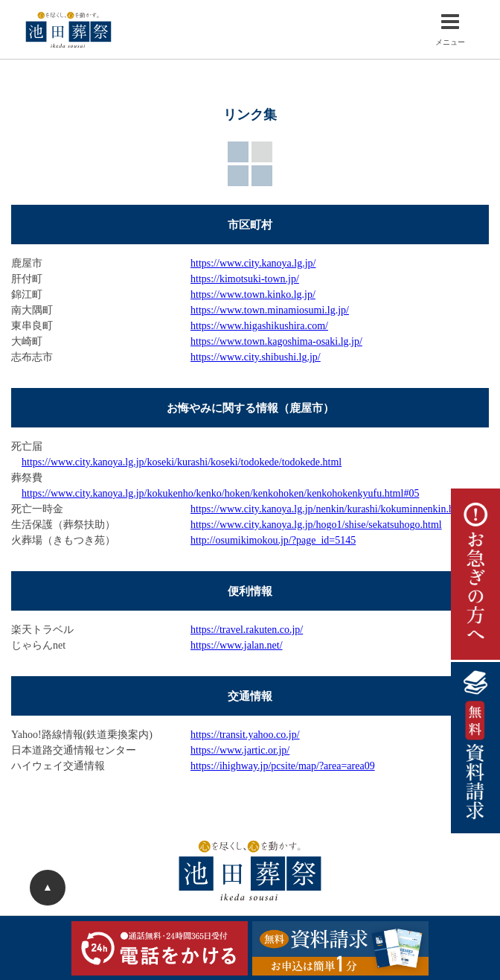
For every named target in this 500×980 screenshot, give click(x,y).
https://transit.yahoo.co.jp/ (245, 735)
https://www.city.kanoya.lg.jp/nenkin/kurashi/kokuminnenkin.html (329, 509)
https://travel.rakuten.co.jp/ (247, 630)
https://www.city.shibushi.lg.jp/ (256, 357)
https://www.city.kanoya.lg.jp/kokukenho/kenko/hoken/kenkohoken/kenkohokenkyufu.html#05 (220, 493)
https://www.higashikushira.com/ (259, 326)
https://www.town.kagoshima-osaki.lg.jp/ (276, 341)
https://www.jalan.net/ (237, 645)
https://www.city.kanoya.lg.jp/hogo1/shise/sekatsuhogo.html (316, 525)
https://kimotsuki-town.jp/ (245, 279)
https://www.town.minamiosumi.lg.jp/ (270, 310)
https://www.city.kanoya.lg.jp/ (253, 263)
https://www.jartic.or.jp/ (240, 750)
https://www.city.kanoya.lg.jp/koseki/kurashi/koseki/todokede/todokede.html (182, 462)
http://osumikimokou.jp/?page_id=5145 (273, 540)
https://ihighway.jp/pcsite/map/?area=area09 (283, 766)
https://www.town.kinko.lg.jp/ (253, 295)
